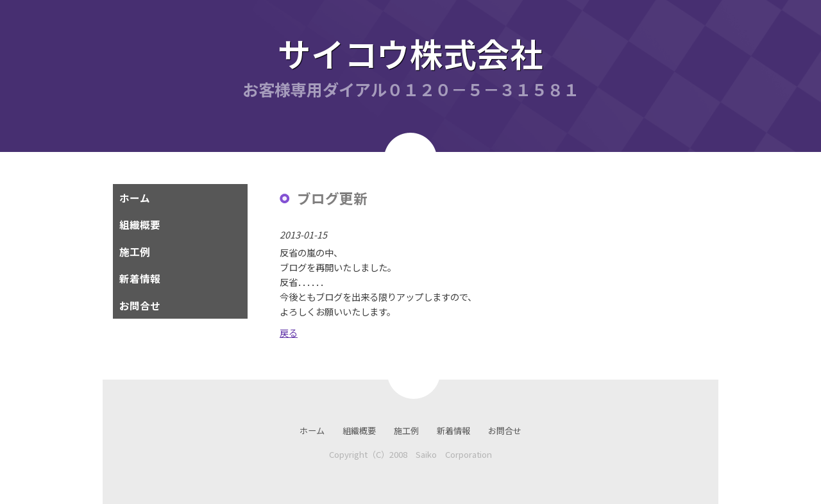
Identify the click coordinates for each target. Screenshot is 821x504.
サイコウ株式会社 (410, 53)
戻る (289, 332)
